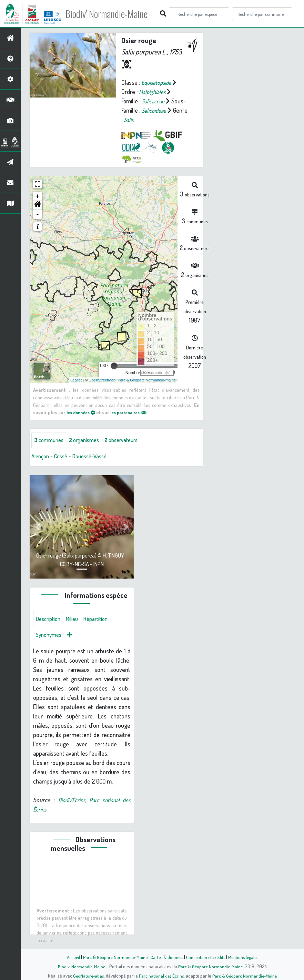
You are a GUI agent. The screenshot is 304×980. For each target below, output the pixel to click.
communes (50, 440)
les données (83, 412)
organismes (89, 440)
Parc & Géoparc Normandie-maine (147, 380)
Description (50, 620)
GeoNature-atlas (87, 976)
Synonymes (50, 636)
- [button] (38, 214)
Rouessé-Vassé (95, 457)
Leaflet (76, 380)
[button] (38, 205)
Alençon (41, 457)
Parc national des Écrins (161, 976)
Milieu (76, 620)
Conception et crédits (206, 957)
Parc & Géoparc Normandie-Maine (113, 957)
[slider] (114, 366)
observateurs (130, 440)
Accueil (70, 957)
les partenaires (135, 412)
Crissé (64, 457)
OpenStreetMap (102, 380)
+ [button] (38, 196)
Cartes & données (166, 957)
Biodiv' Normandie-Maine (113, 14)
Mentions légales (246, 957)
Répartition (102, 620)
